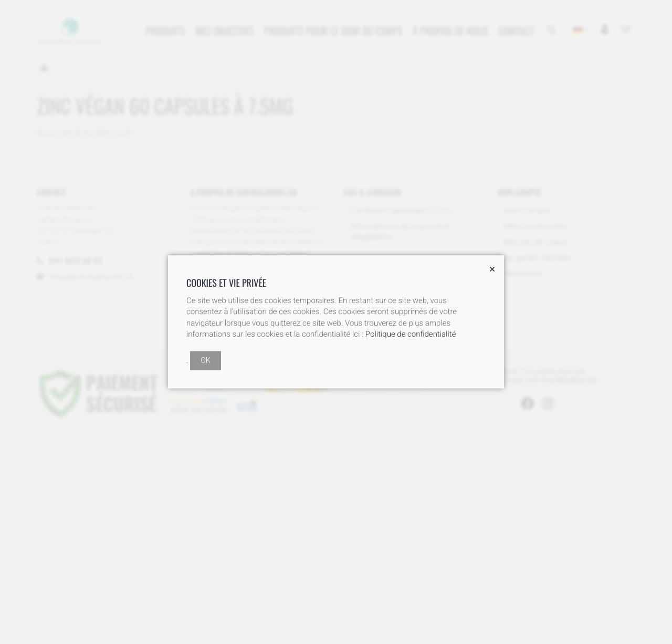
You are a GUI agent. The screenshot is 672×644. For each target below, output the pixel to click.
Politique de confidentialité (411, 335)
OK (206, 361)
